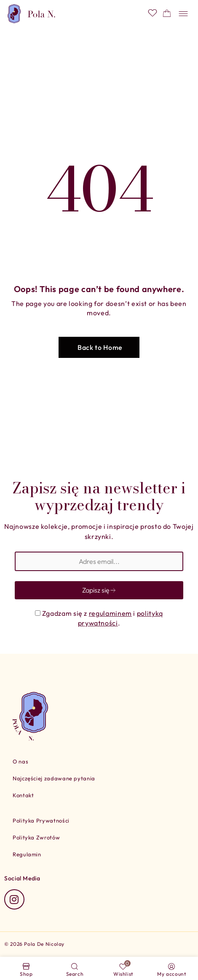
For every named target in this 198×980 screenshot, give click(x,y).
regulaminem (110, 613)
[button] (99, 347)
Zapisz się (99, 590)
